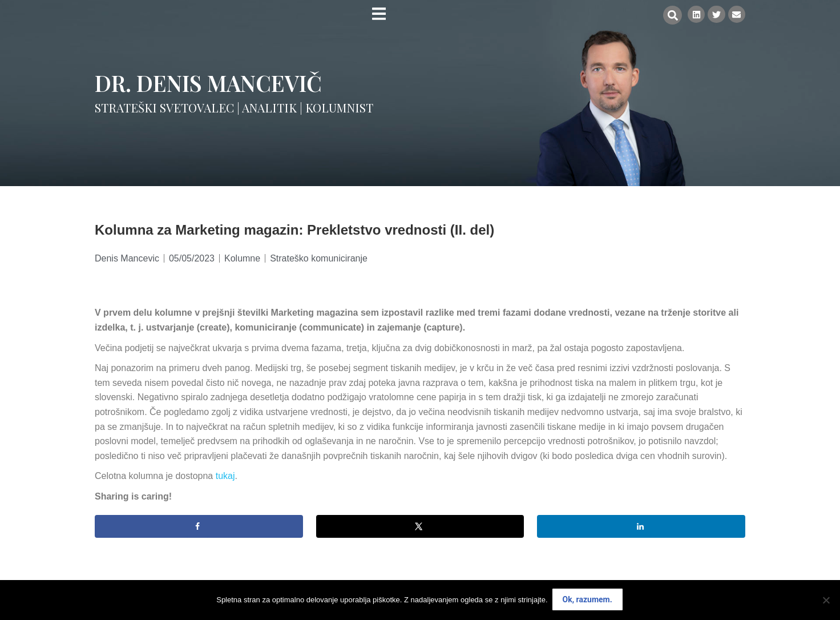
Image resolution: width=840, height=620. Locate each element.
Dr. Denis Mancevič (208, 83)
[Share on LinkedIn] (641, 526)
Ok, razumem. (588, 601)
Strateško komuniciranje (319, 258)
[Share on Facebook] (199, 526)
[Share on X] (420, 526)
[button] (670, 15)
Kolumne (242, 258)
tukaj (225, 476)
